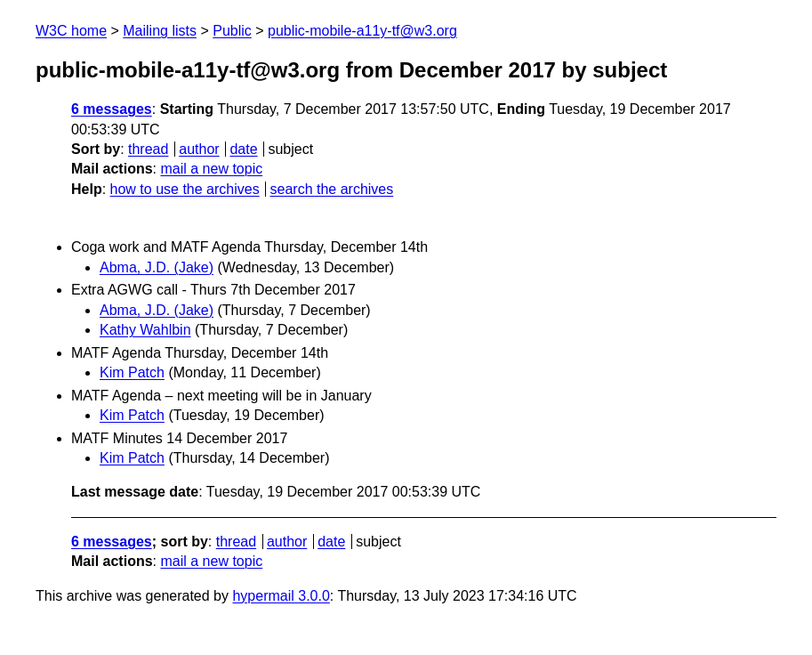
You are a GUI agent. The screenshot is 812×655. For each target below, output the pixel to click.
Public (232, 31)
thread (148, 149)
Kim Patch (132, 372)
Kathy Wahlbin (145, 330)
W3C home (71, 31)
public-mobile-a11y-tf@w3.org (362, 31)
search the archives (332, 189)
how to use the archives (185, 189)
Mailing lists (160, 31)
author (199, 149)
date (243, 149)
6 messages (112, 109)
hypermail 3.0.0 (281, 596)
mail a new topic (211, 169)
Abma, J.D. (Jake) (157, 267)
